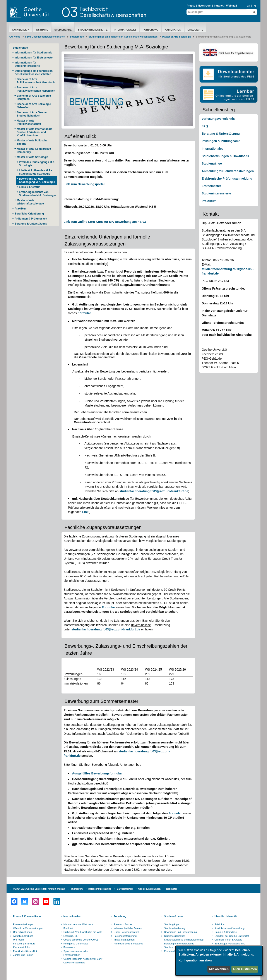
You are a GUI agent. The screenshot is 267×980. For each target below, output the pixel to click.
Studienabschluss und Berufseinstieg (184, 940)
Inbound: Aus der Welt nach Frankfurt (78, 926)
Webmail (232, 6)
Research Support (124, 924)
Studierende (63, 30)
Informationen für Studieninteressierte (27, 64)
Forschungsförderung (125, 936)
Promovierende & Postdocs (128, 944)
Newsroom (205, 6)
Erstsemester (211, 186)
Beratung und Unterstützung (179, 944)
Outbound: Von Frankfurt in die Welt (83, 932)
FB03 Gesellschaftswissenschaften (45, 37)
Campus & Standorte (226, 932)
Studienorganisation (175, 936)
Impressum (77, 889)
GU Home (15, 37)
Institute (42, 30)
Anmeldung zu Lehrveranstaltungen (228, 171)
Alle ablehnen (219, 969)
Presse (191, 6)
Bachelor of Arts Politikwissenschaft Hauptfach (36, 81)
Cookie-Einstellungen (149, 889)
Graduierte (195, 30)
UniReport (19, 940)
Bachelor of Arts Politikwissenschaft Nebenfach (36, 89)
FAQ (205, 126)
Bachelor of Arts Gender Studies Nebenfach (32, 114)
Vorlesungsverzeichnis (218, 119)
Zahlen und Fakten (23, 955)
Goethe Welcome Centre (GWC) (81, 940)
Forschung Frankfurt (24, 944)
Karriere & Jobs (21, 947)
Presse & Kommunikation (28, 916)
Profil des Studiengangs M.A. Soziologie (37, 164)
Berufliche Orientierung (29, 214)
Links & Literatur (29, 187)
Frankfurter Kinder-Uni (25, 951)
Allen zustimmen (245, 969)
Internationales (125, 30)
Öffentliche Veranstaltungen (28, 928)
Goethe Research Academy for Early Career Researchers (83, 961)
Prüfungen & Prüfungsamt (31, 219)
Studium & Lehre (174, 916)
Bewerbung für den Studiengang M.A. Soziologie (37, 180)
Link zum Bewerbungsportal (84, 184)
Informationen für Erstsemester (34, 58)
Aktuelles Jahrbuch (23, 936)
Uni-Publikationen (22, 932)
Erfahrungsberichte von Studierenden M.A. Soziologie (37, 194)
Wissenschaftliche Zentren (128, 928)
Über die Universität (226, 916)
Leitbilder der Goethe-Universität (232, 936)
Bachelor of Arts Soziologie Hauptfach (34, 97)
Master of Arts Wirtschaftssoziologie (30, 202)
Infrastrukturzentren (124, 940)
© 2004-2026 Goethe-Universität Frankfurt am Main (39, 889)
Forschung (151, 30)
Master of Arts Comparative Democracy (34, 150)
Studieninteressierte (93, 30)
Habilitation (173, 30)
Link (85, 512)
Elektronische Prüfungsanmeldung (227, 178)
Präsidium (220, 924)
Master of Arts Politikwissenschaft (29, 122)
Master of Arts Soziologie (177, 37)
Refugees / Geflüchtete (76, 944)
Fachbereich (21, 30)
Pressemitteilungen (23, 924)
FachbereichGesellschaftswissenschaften (113, 12)
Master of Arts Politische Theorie (32, 142)
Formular (84, 313)
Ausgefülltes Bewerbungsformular (97, 773)
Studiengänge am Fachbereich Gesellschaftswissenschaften (123, 37)
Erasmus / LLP (71, 936)
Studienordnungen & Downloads (225, 156)
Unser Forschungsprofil (126, 932)
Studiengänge (212, 163)
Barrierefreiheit (125, 889)
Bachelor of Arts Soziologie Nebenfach (34, 106)
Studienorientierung (174, 928)
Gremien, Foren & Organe (228, 940)
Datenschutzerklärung (100, 889)
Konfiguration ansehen (195, 960)
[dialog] (219, 961)
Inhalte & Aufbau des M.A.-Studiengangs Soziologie (36, 172)
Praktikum (21, 209)
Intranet (219, 6)
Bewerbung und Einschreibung (180, 932)
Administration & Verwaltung (229, 928)
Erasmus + (69, 947)
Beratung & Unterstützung (31, 224)
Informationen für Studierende (33, 53)
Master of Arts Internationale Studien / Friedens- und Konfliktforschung (34, 132)
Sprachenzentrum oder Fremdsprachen (76, 953)
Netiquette (172, 889)
